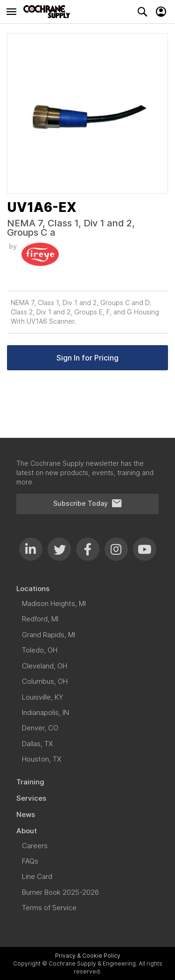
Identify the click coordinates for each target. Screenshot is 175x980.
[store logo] (49, 12)
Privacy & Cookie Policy (88, 956)
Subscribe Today (88, 504)
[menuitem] (87, 589)
